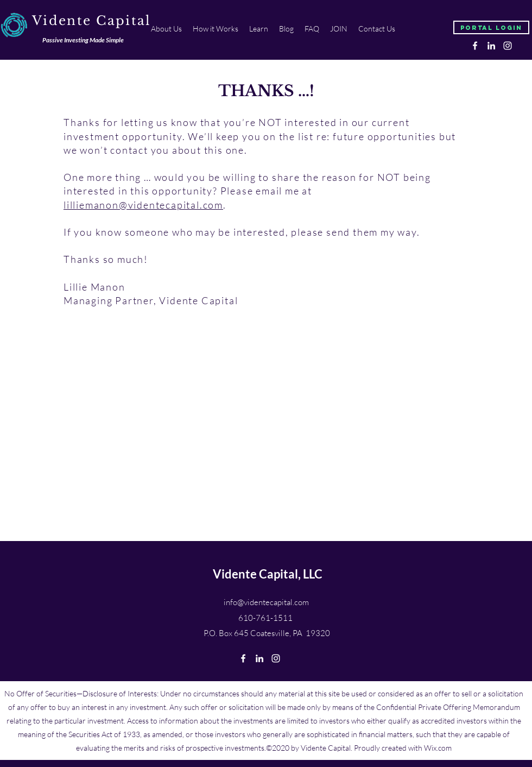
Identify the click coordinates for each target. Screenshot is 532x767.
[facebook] (475, 46)
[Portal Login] (491, 27)
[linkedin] (491, 46)
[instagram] (508, 46)
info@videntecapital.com (266, 602)
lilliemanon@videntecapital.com (143, 205)
